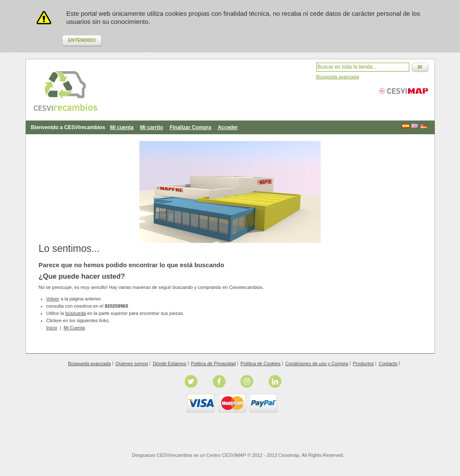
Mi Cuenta (74, 328)
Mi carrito (152, 127)
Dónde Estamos (169, 363)
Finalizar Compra (190, 127)
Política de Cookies (260, 363)
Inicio (52, 328)
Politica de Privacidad (213, 363)
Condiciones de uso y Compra (317, 363)
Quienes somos (132, 363)
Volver (53, 299)
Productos (364, 363)
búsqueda (75, 313)
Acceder (228, 127)
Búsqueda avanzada (338, 77)
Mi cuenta (122, 127)
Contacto (388, 363)
